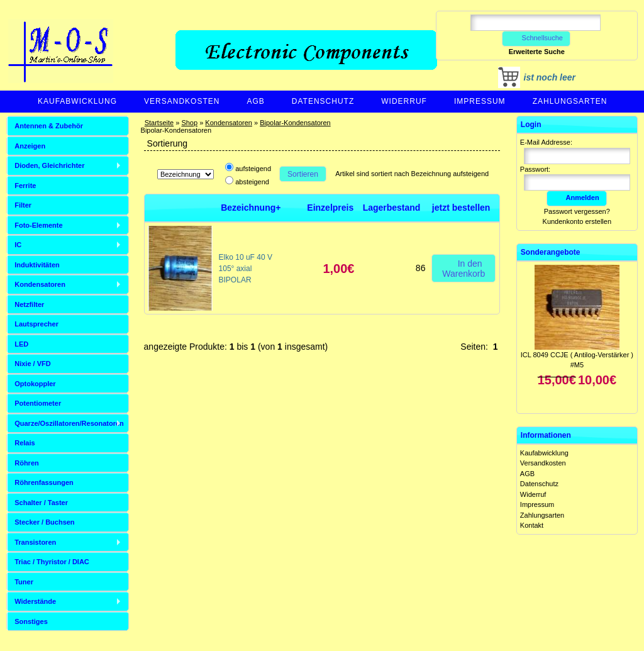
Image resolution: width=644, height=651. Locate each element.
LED (21, 344)
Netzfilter (29, 304)
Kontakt (532, 525)
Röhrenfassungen (44, 482)
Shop (189, 123)
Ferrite (25, 186)
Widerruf (404, 101)
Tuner (24, 582)
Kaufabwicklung (77, 101)
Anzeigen (30, 146)
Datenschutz (323, 101)
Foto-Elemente (38, 225)
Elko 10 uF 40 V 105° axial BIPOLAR (246, 269)
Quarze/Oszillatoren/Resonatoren (69, 423)
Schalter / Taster (41, 503)
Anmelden (577, 198)
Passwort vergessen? (577, 211)
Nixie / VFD (32, 364)
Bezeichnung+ (251, 208)
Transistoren (35, 542)
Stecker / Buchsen (44, 522)
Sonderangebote (551, 252)
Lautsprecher (36, 324)
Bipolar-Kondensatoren (295, 123)
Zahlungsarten (570, 101)
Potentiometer (38, 403)
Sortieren (303, 174)
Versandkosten (182, 101)
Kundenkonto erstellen (577, 221)
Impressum (480, 101)
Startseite (159, 123)
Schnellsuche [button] (536, 38)
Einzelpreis (330, 208)
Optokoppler (35, 384)
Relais (25, 443)
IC (18, 245)
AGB (255, 101)
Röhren (27, 463)
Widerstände (35, 601)
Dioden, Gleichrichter (49, 165)
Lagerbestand (392, 208)
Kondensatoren (229, 123)
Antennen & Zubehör (49, 126)
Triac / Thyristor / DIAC (52, 562)
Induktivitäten (37, 265)
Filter (23, 205)
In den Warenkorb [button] (464, 268)
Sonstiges (31, 621)
